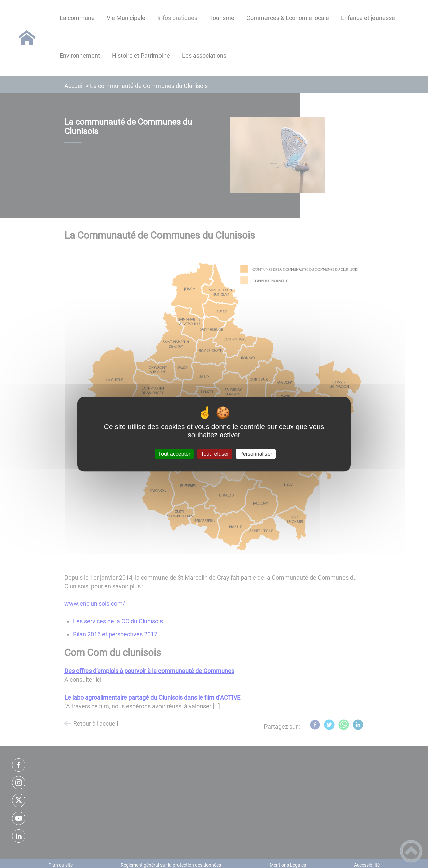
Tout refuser (215, 454)
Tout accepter (174, 454)
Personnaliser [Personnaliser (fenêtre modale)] (256, 454)
